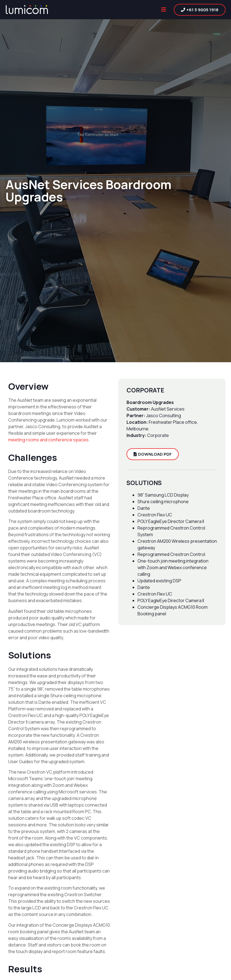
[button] (163, 10)
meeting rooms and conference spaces (48, 440)
